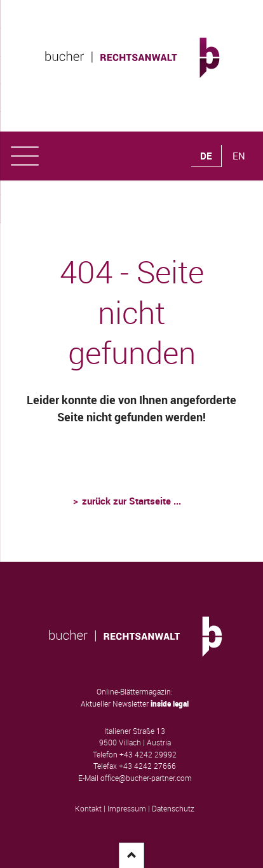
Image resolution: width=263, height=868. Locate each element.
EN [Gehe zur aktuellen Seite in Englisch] (239, 156)
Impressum (127, 809)
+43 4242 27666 (147, 766)
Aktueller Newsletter (135, 704)
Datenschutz (173, 809)
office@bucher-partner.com (146, 778)
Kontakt (88, 809)
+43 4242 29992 (148, 755)
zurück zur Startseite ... (131, 501)
